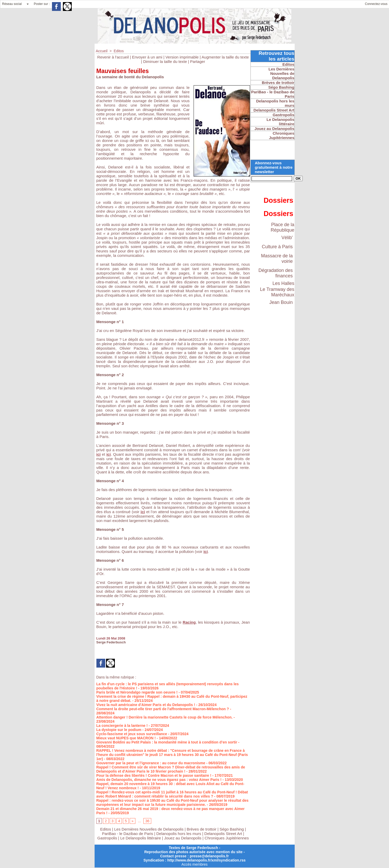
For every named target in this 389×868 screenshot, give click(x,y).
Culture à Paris (277, 247)
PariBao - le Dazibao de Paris (128, 834)
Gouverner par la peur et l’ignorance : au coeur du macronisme (151, 763)
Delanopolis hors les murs (179, 834)
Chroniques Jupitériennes (227, 838)
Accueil (102, 51)
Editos (119, 51)
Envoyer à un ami (147, 57)
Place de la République (282, 227)
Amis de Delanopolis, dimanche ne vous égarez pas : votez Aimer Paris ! (159, 780)
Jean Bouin (281, 302)
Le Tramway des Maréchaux (277, 292)
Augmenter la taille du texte (225, 57)
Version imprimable (182, 57)
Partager (198, 61)
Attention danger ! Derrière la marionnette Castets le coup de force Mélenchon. (164, 717)
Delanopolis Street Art (223, 834)
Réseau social (12, 4)
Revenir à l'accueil (113, 57)
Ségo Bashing (232, 829)
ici (99, 454)
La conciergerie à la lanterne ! (122, 726)
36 (147, 821)
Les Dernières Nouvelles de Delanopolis (149, 829)
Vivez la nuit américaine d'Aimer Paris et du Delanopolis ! (146, 705)
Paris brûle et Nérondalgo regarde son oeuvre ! (137, 692)
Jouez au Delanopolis (183, 838)
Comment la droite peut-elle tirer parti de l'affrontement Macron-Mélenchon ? (163, 709)
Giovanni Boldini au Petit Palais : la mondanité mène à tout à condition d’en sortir (167, 742)
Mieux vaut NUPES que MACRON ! (126, 738)
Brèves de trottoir (202, 829)
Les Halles (283, 283)
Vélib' (287, 238)
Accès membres (194, 864)
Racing (189, 622)
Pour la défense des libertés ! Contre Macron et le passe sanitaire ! (154, 775)
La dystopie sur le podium (119, 730)
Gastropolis (107, 838)
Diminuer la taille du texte (165, 61)
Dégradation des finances (275, 273)
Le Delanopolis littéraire (141, 838)
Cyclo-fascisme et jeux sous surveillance (132, 734)
